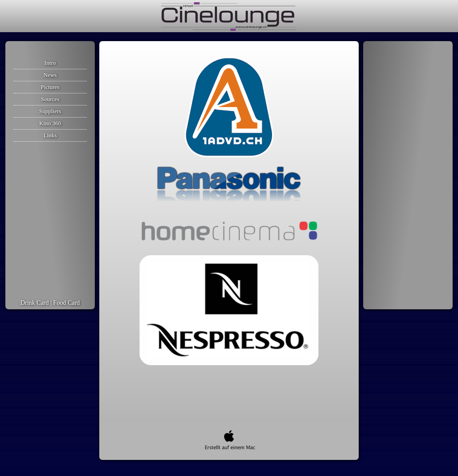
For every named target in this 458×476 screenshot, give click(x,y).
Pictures (50, 87)
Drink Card (35, 303)
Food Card (67, 303)
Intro (50, 63)
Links (50, 135)
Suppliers (50, 111)
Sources (50, 99)
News (50, 75)
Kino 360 (50, 123)
